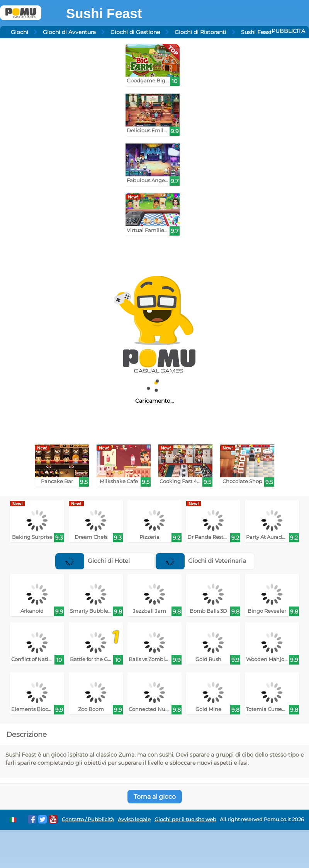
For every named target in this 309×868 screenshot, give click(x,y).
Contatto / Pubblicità (88, 819)
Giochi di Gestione (135, 32)
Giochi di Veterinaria (201, 561)
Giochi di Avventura (69, 32)
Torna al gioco (155, 797)
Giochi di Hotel (93, 561)
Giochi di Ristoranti (200, 32)
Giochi (20, 32)
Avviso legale (134, 819)
